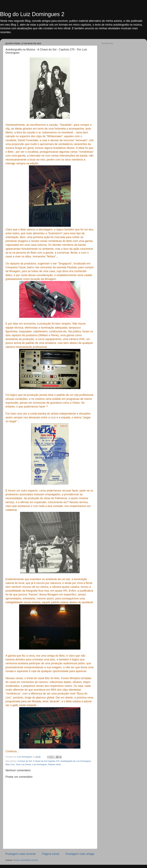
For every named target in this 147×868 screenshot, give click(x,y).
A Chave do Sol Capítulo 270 (46, 761)
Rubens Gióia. (55, 764)
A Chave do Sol (25, 761)
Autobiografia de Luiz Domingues (76, 761)
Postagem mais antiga (80, 854)
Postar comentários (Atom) (26, 860)
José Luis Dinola (24, 764)
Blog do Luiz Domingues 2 (32, 14)
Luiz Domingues (40, 764)
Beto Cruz (10, 764)
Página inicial (51, 854)
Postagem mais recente (21, 854)
